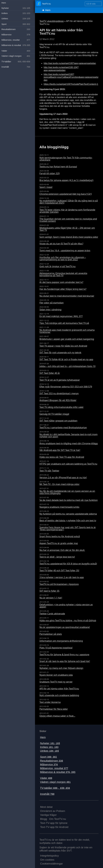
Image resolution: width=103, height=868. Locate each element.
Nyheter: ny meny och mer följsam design (61, 668)
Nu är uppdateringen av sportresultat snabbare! (65, 627)
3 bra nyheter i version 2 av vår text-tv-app (62, 577)
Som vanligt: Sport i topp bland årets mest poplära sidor (69, 237)
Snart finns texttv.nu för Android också (60, 536)
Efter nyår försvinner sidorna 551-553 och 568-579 (66, 387)
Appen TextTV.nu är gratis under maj (59, 543)
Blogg (44, 819)
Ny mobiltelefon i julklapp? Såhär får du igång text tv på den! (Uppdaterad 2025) (69, 202)
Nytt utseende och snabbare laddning (59, 695)
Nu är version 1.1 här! (51, 598)
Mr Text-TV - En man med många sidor (59, 484)
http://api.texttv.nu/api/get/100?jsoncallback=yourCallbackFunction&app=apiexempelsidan (71, 77)
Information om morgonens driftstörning (61, 641)
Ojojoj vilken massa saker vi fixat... (57, 716)
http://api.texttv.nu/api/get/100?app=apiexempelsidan (70, 63)
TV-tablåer (55, 788)
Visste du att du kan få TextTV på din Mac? (61, 244)
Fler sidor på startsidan (52, 303)
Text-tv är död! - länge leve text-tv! (57, 557)
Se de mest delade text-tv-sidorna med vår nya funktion (69, 500)
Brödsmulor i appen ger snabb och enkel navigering (67, 339)
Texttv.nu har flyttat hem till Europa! (58, 167)
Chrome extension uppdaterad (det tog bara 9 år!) (66, 194)
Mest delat (46, 807)
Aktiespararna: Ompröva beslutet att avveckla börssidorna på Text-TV (63, 274)
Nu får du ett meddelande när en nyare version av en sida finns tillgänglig (67, 492)
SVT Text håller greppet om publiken (58, 421)
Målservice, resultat (54, 768)
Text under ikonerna (50, 702)
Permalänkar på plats (51, 634)
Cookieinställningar (52, 864)
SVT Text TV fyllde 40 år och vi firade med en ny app (66, 359)
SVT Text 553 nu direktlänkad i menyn (59, 393)
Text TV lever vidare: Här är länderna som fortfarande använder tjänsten (67, 211)
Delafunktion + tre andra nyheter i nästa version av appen (66, 606)
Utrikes (49, 751)
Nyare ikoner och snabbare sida (56, 675)
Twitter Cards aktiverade (52, 614)
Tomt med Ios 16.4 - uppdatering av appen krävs (65, 250)
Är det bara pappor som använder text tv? (61, 282)
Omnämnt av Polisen (53, 811)
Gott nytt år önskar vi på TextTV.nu (58, 266)
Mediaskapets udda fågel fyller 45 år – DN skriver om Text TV (67, 229)
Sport (48, 757)
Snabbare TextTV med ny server (56, 682)
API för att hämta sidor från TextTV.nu (59, 689)
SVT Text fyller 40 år (50, 373)
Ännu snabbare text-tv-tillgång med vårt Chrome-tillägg (69, 443)
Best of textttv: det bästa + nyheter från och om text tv (68, 520)
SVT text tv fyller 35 (49, 591)
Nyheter (50, 743)
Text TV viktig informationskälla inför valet (61, 407)
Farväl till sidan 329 (50, 173)
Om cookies (47, 860)
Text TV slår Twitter (49, 471)
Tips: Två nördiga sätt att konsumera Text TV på (64, 323)
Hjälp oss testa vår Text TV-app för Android (62, 457)
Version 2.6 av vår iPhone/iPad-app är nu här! (63, 477)
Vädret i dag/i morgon (55, 782)
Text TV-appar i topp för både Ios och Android (63, 346)
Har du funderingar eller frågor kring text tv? (63, 289)
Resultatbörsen (52, 761)
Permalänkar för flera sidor (54, 709)
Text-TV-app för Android (54, 827)
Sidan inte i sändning (50, 310)
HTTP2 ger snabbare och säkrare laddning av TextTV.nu (68, 464)
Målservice (49, 764)
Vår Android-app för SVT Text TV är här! (60, 450)
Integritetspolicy (49, 856)
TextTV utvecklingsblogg (52, 21)
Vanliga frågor (48, 815)
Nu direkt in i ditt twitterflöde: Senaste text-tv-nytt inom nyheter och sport (69, 435)
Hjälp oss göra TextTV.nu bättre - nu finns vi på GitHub (68, 620)
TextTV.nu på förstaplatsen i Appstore (59, 584)
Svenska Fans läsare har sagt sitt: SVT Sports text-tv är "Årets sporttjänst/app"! (68, 528)
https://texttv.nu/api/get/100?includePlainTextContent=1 (71, 84)
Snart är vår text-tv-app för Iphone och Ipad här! (65, 661)
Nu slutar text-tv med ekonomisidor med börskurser (67, 296)
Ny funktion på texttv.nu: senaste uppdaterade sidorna (68, 514)
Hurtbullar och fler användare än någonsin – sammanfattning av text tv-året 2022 (63, 258)
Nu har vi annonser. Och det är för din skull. (62, 550)
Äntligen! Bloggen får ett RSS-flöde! (58, 400)
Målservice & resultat (58, 772)
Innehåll (47, 794)
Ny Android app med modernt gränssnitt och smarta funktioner (67, 331)
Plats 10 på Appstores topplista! (56, 648)
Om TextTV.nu (58, 819)
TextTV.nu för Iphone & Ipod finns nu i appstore (64, 655)
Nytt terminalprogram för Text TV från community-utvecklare (66, 159)
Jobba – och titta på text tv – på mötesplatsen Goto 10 (67, 366)
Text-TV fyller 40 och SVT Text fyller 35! (59, 570)
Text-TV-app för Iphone (54, 823)
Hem (46, 10)
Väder (46, 778)
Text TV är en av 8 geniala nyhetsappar (60, 380)
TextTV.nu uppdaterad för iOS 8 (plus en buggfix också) (68, 564)
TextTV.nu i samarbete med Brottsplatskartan (63, 428)
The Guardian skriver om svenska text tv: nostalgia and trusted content (68, 220)
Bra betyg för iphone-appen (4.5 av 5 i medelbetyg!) (66, 180)
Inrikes (49, 747)
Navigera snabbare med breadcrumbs (59, 507)
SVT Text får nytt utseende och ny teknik (60, 353)
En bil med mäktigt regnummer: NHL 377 (61, 316)
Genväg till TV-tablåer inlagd (54, 414)
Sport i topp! (46, 187)
